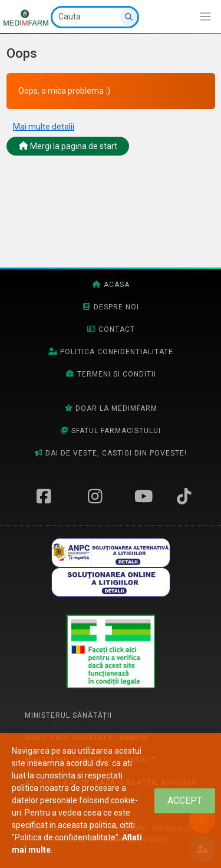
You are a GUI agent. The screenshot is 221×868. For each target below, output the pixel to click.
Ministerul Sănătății (68, 715)
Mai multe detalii (44, 127)
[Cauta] (95, 17)
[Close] (185, 801)
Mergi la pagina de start (68, 146)
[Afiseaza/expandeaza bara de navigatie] (205, 17)
